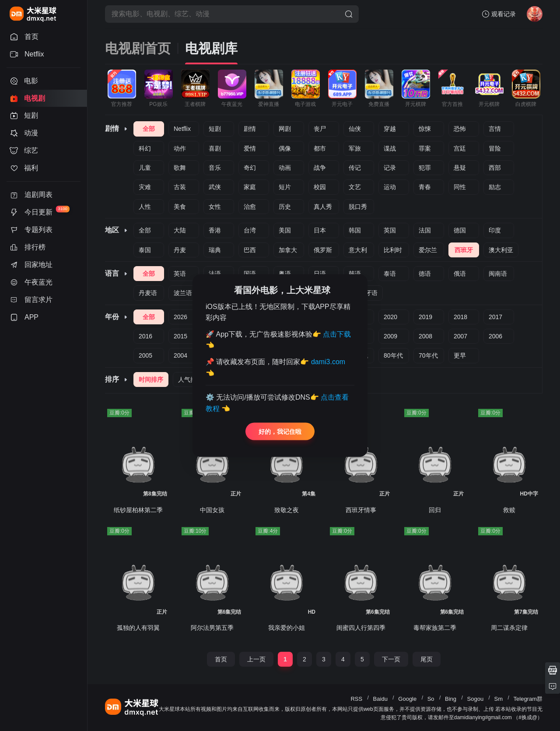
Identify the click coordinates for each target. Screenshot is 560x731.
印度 (495, 230)
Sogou (476, 699)
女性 (215, 207)
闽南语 (498, 274)
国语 (250, 274)
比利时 (393, 250)
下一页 (391, 659)
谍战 (390, 148)
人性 (145, 207)
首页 (221, 659)
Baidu (380, 699)
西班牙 (464, 250)
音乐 (215, 168)
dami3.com (328, 362)
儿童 (145, 168)
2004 (180, 355)
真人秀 (323, 207)
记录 (390, 168)
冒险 (495, 148)
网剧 (285, 129)
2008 (425, 336)
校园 (320, 187)
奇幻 (250, 168)
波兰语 (183, 293)
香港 (215, 230)
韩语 (355, 274)
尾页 (427, 659)
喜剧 (215, 148)
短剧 (215, 129)
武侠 (215, 187)
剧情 (250, 129)
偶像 (285, 148)
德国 (460, 230)
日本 (320, 230)
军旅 (355, 148)
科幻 (145, 148)
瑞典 (215, 250)
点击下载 (337, 334)
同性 (460, 187)
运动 (390, 187)
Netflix (182, 129)
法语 (215, 274)
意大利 (358, 250)
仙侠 (355, 129)
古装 (180, 187)
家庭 (250, 187)
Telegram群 (528, 699)
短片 (285, 187)
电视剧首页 (138, 48)
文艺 (355, 187)
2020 (390, 317)
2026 (180, 317)
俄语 (460, 274)
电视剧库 (211, 48)
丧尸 (320, 129)
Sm (499, 699)
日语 (320, 274)
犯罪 (425, 168)
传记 (355, 168)
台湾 (250, 230)
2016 (145, 336)
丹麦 (180, 250)
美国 (285, 230)
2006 (495, 336)
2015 (180, 336)
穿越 (390, 129)
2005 (145, 355)
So (431, 699)
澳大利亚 (501, 250)
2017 (495, 317)
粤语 (285, 274)
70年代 (428, 355)
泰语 (390, 274)
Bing (451, 699)
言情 (495, 129)
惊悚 (425, 129)
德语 (425, 274)
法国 (425, 230)
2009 (390, 336)
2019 (425, 317)
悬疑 (460, 168)
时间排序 (151, 380)
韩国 (355, 230)
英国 (390, 230)
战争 (320, 168)
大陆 (180, 230)
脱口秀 (358, 207)
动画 (285, 168)
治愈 (250, 207)
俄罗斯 (323, 250)
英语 (180, 274)
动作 (180, 148)
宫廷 (460, 148)
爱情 (250, 148)
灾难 (145, 187)
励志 (495, 187)
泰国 (145, 250)
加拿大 (288, 250)
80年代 (393, 355)
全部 (149, 129)
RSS (356, 699)
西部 (495, 168)
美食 (180, 207)
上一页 (256, 659)
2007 (460, 336)
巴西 (250, 250)
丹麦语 (148, 293)
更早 (460, 355)
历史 (285, 207)
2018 (460, 317)
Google (407, 699)
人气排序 (190, 380)
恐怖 (460, 129)
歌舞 (180, 168)
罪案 (425, 148)
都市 (320, 148)
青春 (425, 187)
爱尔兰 (428, 250)
